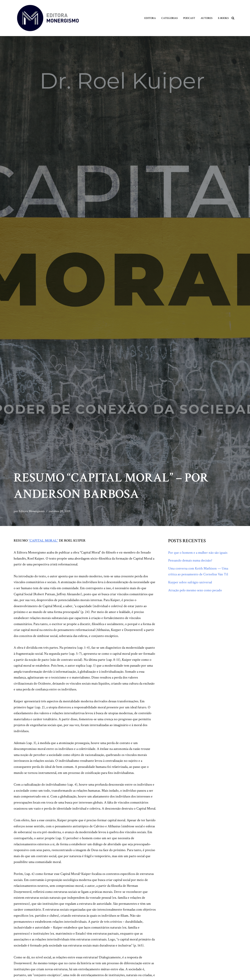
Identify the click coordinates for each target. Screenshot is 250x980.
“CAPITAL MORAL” (43, 541)
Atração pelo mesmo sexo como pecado (195, 590)
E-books (223, 18)
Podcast (189, 18)
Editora (150, 18)
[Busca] (233, 18)
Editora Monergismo (32, 511)
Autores (207, 18)
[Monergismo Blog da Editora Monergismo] (48, 18)
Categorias (170, 18)
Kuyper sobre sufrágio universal (190, 582)
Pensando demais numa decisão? (190, 560)
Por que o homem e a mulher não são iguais (198, 553)
